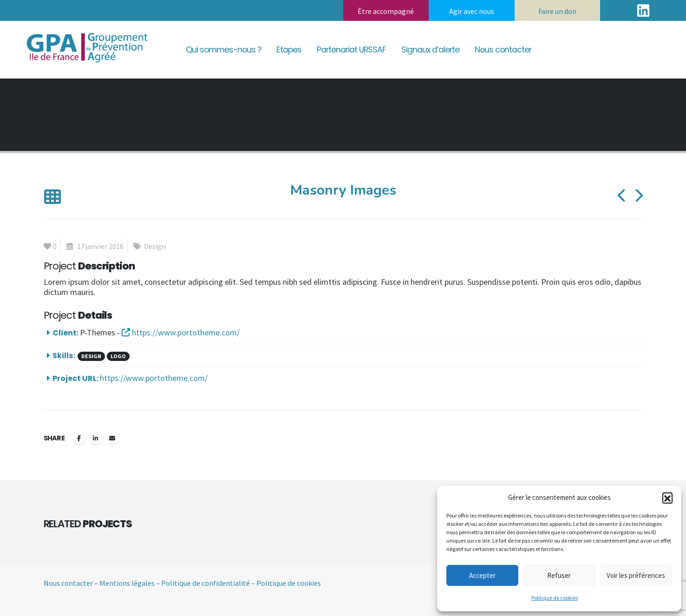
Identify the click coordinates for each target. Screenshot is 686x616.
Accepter (482, 575)
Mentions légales (127, 583)
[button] (667, 498)
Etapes (289, 50)
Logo (118, 356)
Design (155, 246)
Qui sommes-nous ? (223, 50)
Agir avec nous (472, 11)
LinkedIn (96, 438)
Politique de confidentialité (206, 583)
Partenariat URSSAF (351, 50)
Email (112, 438)
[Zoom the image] (86, 32)
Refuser (559, 575)
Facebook (79, 438)
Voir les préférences (636, 575)
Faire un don (557, 11)
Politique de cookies (555, 598)
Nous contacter (503, 50)
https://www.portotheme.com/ (181, 332)
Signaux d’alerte (430, 50)
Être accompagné (386, 11)
